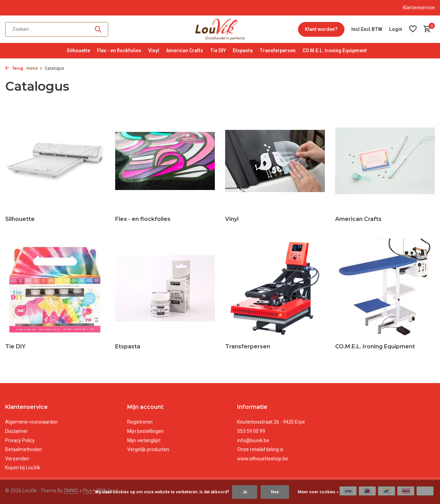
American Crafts (185, 51)
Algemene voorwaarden (31, 422)
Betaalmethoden (24, 449)
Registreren (140, 422)
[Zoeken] (57, 29)
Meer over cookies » (318, 492)
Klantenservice (419, 8)
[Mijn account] (396, 29)
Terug (14, 68)
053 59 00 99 (251, 431)
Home (35, 68)
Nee (275, 492)
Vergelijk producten (148, 449)
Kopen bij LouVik (23, 468)
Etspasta (243, 51)
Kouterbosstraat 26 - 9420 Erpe (271, 422)
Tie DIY (218, 51)
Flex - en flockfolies (119, 51)
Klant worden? (321, 29)
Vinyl (154, 51)
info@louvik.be (253, 440)
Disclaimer (16, 431)
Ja (245, 492)
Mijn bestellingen (145, 431)
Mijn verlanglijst (144, 440)
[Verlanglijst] (413, 29)
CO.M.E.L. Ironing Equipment (335, 51)
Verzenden (17, 459)
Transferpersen (278, 51)
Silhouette (78, 51)
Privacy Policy (20, 440)
